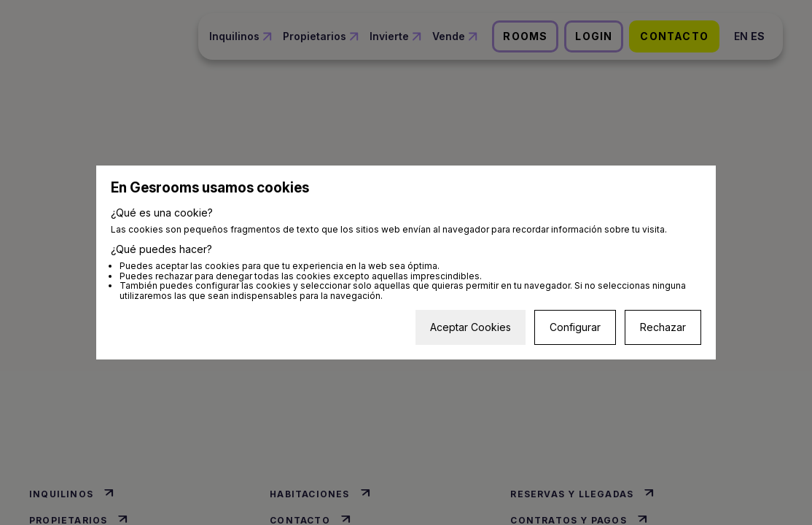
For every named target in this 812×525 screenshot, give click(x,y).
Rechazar (663, 327)
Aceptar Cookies (471, 327)
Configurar (575, 327)
